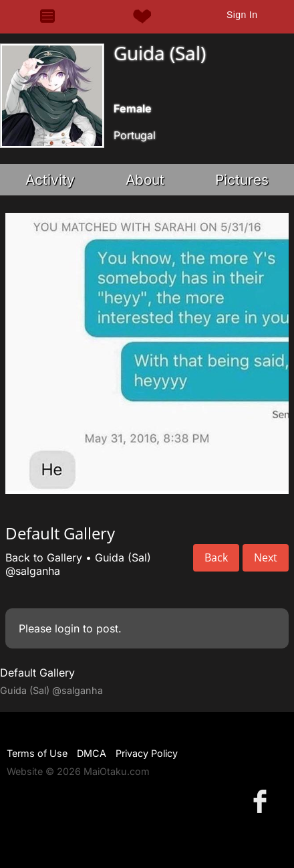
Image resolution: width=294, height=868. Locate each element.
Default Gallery (37, 673)
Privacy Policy (147, 753)
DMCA (92, 753)
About (145, 180)
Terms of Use (37, 753)
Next (266, 557)
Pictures (242, 180)
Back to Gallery (44, 557)
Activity (50, 180)
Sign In (242, 15)
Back (216, 557)
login (67, 628)
